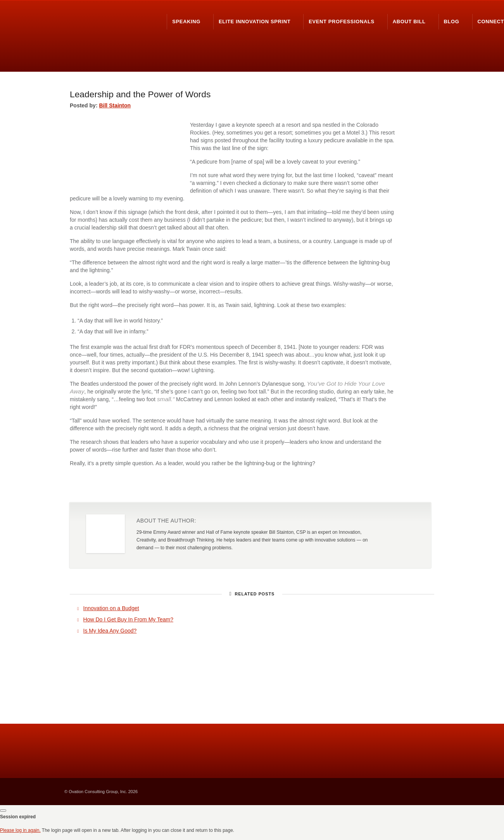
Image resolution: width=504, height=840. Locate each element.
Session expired (18, 817)
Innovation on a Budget (111, 608)
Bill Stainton (115, 105)
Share (378, 486)
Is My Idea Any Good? (110, 631)
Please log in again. (20, 830)
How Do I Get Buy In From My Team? (128, 619)
